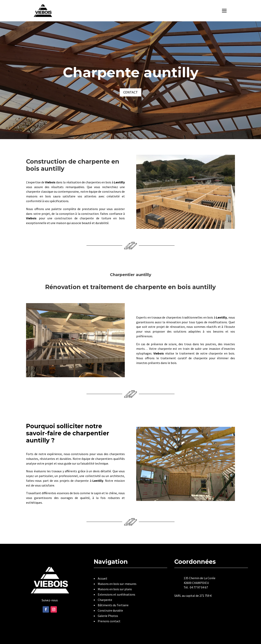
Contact (130, 92)
